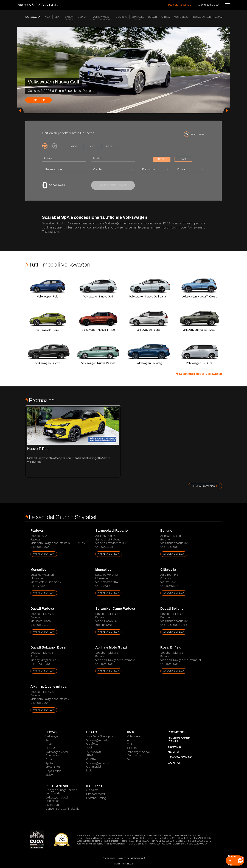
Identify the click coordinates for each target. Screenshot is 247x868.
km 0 (92, 146)
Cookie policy (123, 858)
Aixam (49, 775)
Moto (89, 770)
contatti (176, 763)
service (174, 747)
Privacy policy (109, 858)
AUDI (48, 17)
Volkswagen (53, 736)
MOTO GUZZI (182, 17)
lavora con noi (181, 757)
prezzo (162, 159)
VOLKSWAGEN (33, 17)
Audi (48, 740)
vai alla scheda (44, 554)
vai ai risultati (113, 185)
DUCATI (152, 17)
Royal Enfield (54, 771)
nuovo (75, 146)
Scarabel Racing (96, 798)
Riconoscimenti (96, 794)
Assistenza (52, 805)
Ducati (49, 759)
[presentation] (21, 110)
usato (110, 146)
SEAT (58, 17)
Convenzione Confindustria (62, 809)
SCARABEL (138, 18)
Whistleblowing (138, 858)
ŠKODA (69, 18)
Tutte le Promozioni (205, 486)
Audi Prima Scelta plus (100, 736)
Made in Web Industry (123, 864)
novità (173, 752)
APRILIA (165, 17)
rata (183, 159)
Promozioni (178, 732)
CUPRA (82, 17)
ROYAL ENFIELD (202, 17)
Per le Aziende (180, 5)
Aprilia (49, 763)
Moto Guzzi (53, 767)
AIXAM (219, 17)
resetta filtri (194, 134)
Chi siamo (92, 790)
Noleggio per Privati (179, 739)
